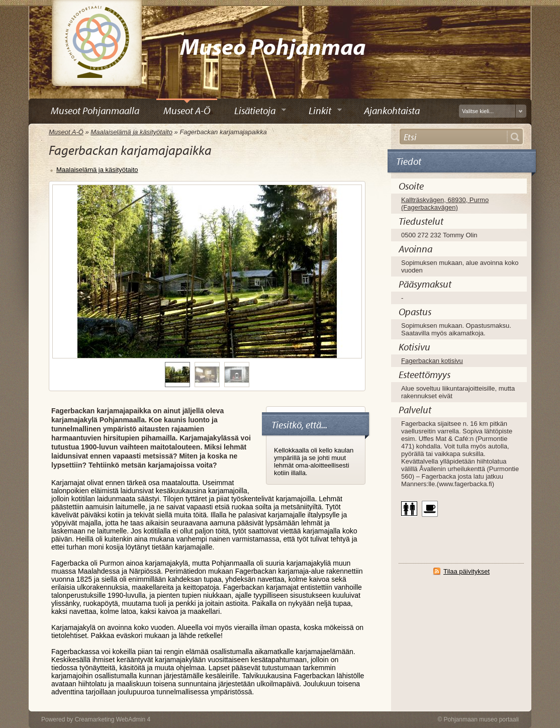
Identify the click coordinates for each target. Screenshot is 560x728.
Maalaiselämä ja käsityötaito (131, 132)
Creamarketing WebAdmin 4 (113, 719)
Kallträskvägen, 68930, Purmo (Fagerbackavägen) (445, 204)
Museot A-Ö (66, 132)
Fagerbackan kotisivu (432, 361)
